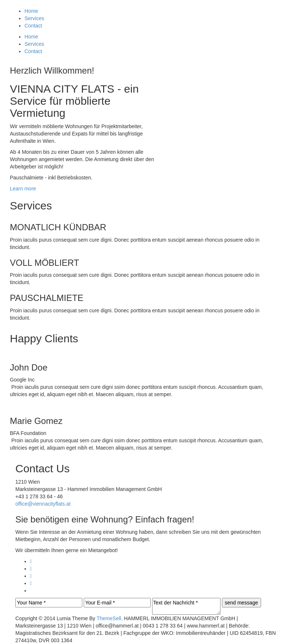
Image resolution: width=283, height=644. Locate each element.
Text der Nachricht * (186, 606)
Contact (33, 26)
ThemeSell (109, 618)
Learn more (23, 189)
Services (34, 18)
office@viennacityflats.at (43, 504)
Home (31, 11)
